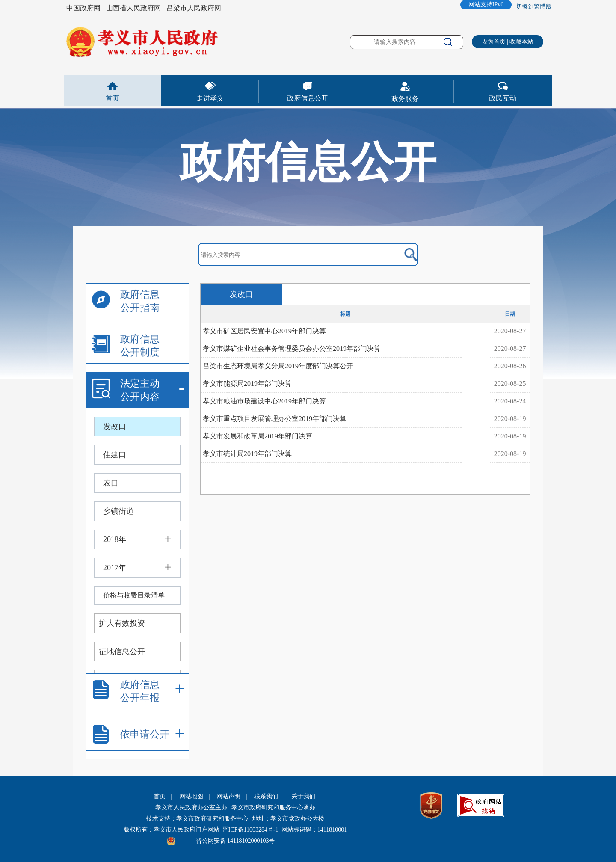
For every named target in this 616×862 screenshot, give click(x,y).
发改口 (115, 427)
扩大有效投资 (122, 623)
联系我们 (266, 796)
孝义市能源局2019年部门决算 (247, 384)
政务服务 (405, 99)
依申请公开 (145, 734)
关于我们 (303, 796)
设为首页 (494, 42)
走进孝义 (210, 98)
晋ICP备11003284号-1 (250, 830)
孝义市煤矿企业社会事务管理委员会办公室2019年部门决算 (292, 348)
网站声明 (228, 796)
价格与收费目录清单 (134, 595)
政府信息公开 (308, 98)
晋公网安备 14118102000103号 (235, 841)
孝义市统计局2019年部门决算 (247, 454)
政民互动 (503, 98)
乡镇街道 (118, 511)
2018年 (115, 539)
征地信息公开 (122, 652)
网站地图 (191, 796)
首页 (113, 98)
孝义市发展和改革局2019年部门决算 (258, 436)
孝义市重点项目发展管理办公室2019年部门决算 (275, 419)
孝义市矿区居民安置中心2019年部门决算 (264, 331)
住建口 (115, 455)
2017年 (115, 568)
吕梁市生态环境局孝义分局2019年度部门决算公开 (278, 366)
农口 (111, 483)
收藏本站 (521, 42)
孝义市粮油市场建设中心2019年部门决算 (264, 401)
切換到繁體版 (534, 7)
